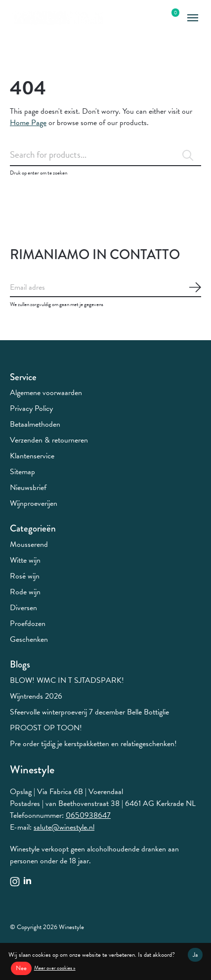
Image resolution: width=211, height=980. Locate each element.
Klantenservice (32, 456)
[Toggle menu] (192, 18)
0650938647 (88, 815)
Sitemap (22, 472)
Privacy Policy (31, 408)
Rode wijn (25, 592)
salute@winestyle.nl (64, 827)
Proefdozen (28, 624)
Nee (21, 968)
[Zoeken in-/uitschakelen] (153, 18)
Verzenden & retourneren (49, 440)
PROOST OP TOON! (46, 728)
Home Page (28, 123)
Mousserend (29, 544)
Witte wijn (25, 560)
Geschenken (29, 639)
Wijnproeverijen (34, 503)
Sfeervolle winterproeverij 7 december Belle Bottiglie (89, 712)
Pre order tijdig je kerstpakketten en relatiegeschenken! (93, 744)
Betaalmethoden (35, 424)
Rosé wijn (25, 576)
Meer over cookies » (55, 968)
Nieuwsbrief (28, 488)
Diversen (23, 608)
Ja (195, 955)
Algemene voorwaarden (46, 393)
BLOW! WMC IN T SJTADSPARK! (67, 680)
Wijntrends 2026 (36, 696)
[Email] (105, 288)
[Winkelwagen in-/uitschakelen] (170, 18)
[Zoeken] (105, 155)
